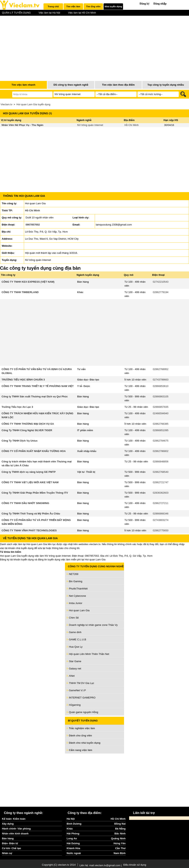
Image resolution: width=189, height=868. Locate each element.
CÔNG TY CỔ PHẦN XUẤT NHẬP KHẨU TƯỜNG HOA (34, 451)
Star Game (75, 661)
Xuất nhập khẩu (87, 451)
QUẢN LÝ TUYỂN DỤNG (16, 13)
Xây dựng (8, 824)
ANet (72, 676)
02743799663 (161, 380)
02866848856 (161, 461)
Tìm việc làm (73, 6)
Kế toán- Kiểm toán (14, 819)
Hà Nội (71, 819)
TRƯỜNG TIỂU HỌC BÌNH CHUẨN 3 (23, 380)
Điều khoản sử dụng (135, 865)
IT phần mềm (85, 430)
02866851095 (161, 430)
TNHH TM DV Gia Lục (82, 683)
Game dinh (75, 632)
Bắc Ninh (120, 834)
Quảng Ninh (118, 838)
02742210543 (161, 282)
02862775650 (161, 530)
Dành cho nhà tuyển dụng (85, 743)
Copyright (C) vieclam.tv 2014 (59, 865)
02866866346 (161, 514)
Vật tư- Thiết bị (86, 472)
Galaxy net (75, 669)
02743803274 (161, 520)
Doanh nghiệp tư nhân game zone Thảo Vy (93, 625)
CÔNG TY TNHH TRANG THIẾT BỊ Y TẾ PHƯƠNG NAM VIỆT (38, 386)
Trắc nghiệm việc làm (84, 728)
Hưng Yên (120, 843)
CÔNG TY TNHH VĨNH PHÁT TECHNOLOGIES (29, 530)
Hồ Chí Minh (132, 125)
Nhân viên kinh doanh (15, 834)
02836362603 (161, 493)
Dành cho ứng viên (80, 736)
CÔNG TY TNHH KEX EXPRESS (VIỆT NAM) (28, 282)
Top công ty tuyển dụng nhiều (166, 85)
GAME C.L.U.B (77, 639)
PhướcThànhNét (78, 589)
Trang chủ (53, 6)
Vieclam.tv (6, 104)
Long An (72, 838)
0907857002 (33, 225)
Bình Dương (74, 824)
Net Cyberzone (77, 596)
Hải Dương (73, 843)
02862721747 (161, 482)
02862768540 (161, 472)
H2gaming (75, 705)
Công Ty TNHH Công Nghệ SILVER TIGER (27, 430)
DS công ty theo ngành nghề (71, 85)
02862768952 (161, 369)
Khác (80, 292)
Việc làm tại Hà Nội (49, 13)
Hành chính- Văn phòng (16, 829)
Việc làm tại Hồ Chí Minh (82, 13)
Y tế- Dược (84, 386)
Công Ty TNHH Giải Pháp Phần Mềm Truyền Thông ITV (35, 493)
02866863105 (161, 396)
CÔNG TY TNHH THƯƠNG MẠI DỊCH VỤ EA (28, 424)
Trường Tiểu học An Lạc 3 (17, 407)
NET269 (74, 574)
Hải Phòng (73, 834)
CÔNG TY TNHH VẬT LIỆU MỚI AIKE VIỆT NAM (30, 482)
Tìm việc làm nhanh (23, 85)
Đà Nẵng (120, 829)
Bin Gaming (76, 581)
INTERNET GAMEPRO (82, 698)
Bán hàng (83, 282)
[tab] (53, 6)
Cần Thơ (120, 848)
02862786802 (161, 451)
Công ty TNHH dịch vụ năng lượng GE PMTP (29, 472)
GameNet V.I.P (77, 690)
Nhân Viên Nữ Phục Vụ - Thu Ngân (22, 125)
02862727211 (161, 503)
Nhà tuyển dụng (113, 6)
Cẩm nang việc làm (81, 750)
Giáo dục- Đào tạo (88, 380)
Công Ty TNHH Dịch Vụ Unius (20, 441)
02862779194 (161, 292)
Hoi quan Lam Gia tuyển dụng (33, 104)
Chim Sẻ (74, 618)
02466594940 (161, 413)
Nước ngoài (74, 853)
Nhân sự (7, 853)
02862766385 (161, 424)
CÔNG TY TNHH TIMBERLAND (20, 292)
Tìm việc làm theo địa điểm (118, 85)
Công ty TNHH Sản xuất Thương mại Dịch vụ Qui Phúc (35, 396)
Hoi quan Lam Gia (79, 610)
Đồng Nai (120, 824)
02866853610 (161, 386)
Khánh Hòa (74, 848)
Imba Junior (76, 603)
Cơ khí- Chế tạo (11, 848)
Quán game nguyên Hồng (84, 712)
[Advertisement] (94, 780)
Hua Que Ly (76, 647)
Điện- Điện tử (10, 843)
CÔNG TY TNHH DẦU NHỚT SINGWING (25, 503)
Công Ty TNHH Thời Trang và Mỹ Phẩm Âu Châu (31, 514)
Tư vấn (81, 369)
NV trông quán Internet (90, 125)
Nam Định (120, 853)
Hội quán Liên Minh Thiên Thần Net (89, 654)
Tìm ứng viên (93, 6)
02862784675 (161, 441)
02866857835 (161, 407)
